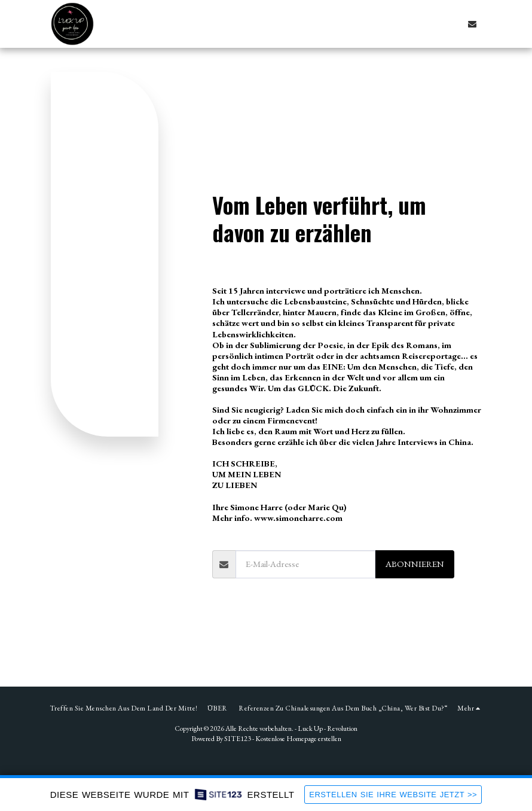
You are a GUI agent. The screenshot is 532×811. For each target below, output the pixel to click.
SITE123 (238, 739)
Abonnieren (415, 564)
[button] (472, 24)
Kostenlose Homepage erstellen (298, 739)
